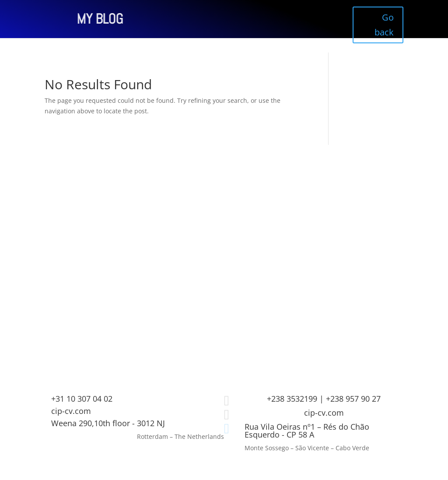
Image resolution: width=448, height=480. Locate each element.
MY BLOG (68, 19)
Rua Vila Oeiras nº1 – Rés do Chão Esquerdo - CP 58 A (307, 431)
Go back (384, 25)
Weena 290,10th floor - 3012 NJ (108, 423)
